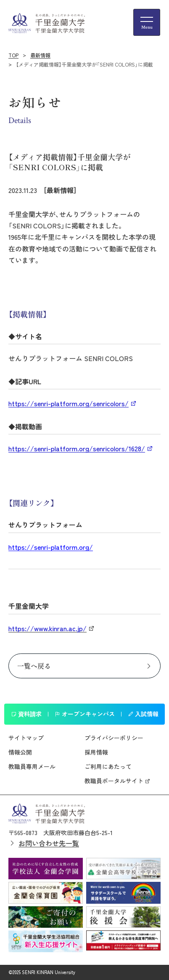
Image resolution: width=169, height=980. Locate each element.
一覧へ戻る (34, 666)
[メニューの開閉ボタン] (147, 22)
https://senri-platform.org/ (51, 547)
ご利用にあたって (108, 766)
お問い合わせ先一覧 (49, 843)
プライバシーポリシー (114, 738)
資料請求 (26, 714)
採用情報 (96, 752)
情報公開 (20, 752)
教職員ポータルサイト (114, 781)
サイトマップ (26, 738)
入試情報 (143, 714)
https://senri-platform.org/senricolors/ (69, 403)
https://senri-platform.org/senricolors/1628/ (77, 448)
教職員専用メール (32, 766)
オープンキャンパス (85, 714)
